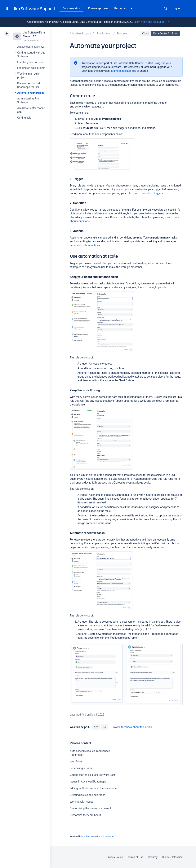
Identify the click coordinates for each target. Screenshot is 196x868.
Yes (96, 727)
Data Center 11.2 (166, 33)
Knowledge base (98, 8)
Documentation (71, 8)
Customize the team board (85, 815)
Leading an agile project (31, 68)
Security (153, 857)
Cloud (146, 33)
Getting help (24, 118)
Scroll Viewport (106, 837)
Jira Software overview (31, 47)
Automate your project (30, 93)
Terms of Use (135, 857)
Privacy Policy (115, 857)
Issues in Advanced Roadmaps (88, 782)
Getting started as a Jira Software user (92, 775)
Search (166, 8)
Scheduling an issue (82, 768)
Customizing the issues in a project (90, 808)
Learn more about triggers (148, 193)
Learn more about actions (85, 245)
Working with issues (82, 802)
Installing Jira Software (31, 62)
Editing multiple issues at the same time (93, 788)
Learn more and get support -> (151, 22)
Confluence (88, 837)
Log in (176, 8)
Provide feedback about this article (132, 727)
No (104, 727)
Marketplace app (121, 71)
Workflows (76, 761)
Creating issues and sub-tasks (88, 795)
